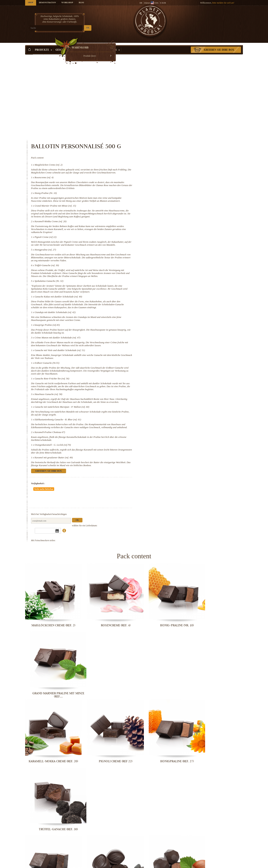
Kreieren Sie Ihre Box (219, 45)
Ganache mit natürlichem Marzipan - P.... (106, 803)
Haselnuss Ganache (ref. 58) (174, 335)
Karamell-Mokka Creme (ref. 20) (176, 151)
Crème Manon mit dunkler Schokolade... (50, 741)
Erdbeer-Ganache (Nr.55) (172, 301)
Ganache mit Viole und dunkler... (106, 741)
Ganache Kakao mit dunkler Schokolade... (106, 680)
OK (69, 28)
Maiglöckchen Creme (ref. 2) (174, 85)
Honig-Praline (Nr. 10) (171, 116)
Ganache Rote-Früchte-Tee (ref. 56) (177, 317)
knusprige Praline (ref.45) (173, 263)
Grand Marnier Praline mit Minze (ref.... (218, 557)
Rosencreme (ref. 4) (169, 101)
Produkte (43, 45)
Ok (202, 457)
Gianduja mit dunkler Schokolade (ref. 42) (180, 251)
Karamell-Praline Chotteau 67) (175, 379)
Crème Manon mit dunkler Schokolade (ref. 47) (183, 276)
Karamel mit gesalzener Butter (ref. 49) (179, 405)
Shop (31, 3)
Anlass (90, 45)
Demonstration (47, 3)
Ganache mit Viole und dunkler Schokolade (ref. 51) (185, 289)
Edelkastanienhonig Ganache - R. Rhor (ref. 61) (183, 364)
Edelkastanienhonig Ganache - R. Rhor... (162, 803)
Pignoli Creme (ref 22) (171, 166)
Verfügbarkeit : (163, 431)
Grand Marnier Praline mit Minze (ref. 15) (181, 132)
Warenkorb (216, 18)
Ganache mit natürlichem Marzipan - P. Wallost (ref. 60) (187, 351)
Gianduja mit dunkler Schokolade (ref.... (162, 680)
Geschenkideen (68, 45)
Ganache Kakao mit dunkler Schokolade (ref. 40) (184, 232)
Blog (81, 3)
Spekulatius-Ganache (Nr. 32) (174, 216)
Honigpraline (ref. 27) (171, 182)
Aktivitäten (110, 45)
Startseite (29, 51)
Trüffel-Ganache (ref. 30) (172, 198)
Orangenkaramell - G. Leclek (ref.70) (178, 392)
